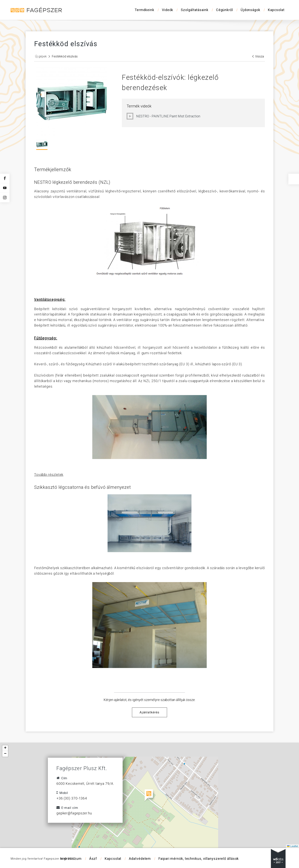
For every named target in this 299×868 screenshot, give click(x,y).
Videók (168, 10)
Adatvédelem (140, 859)
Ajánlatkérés (149, 712)
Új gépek (41, 56)
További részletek (49, 475)
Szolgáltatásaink (195, 10)
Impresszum (71, 859)
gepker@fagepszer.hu (74, 813)
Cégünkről (225, 10)
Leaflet (293, 846)
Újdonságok (250, 10)
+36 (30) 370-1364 (72, 798)
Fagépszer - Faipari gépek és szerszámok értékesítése (36, 10)
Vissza (258, 56)
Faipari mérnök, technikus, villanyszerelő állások (199, 859)
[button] (150, 796)
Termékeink (144, 10)
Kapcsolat (276, 10)
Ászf (93, 859)
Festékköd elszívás (65, 56)
